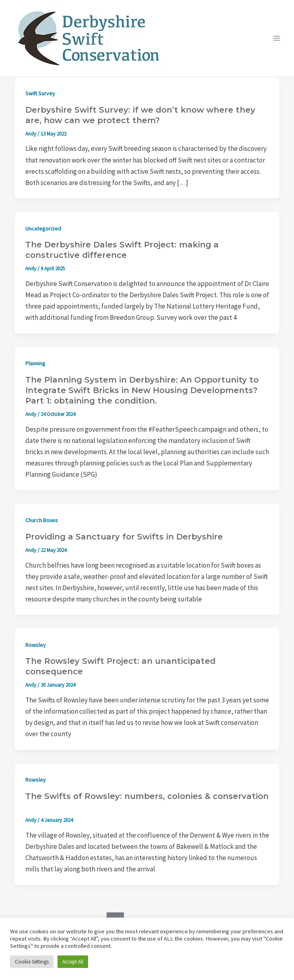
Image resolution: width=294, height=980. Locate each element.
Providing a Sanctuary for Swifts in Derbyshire (124, 537)
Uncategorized (43, 229)
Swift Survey (40, 93)
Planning (35, 363)
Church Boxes (42, 520)
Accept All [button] (73, 962)
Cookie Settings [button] (32, 962)
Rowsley (36, 645)
